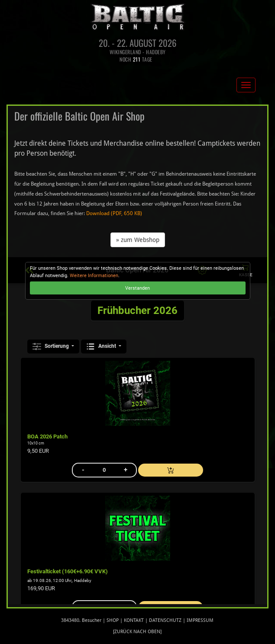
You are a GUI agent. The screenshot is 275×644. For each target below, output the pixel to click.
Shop (113, 620)
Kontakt (134, 620)
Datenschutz (165, 620)
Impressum (200, 620)
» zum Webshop (138, 240)
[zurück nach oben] (137, 632)
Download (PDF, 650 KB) (114, 213)
